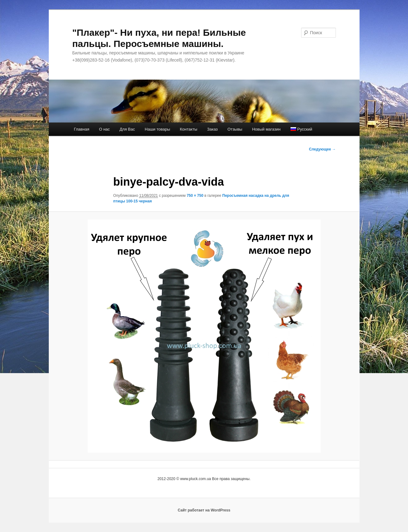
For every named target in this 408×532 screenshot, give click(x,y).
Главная (82, 129)
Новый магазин (266, 129)
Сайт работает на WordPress (204, 510)
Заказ (212, 129)
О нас (105, 129)
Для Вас (127, 129)
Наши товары (158, 129)
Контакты (189, 129)
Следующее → (322, 149)
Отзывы (235, 129)
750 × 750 (195, 196)
